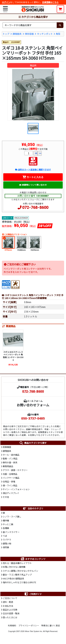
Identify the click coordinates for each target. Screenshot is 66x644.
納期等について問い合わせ (33, 185)
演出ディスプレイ (11, 493)
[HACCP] (6, 284)
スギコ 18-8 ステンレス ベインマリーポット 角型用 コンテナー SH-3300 (13, 356)
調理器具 (17, 34)
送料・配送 (8, 602)
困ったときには (10, 617)
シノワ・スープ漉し (12, 517)
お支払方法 (8, 606)
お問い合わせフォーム (33, 405)
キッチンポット (45, 34)
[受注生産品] (15, 284)
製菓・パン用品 (10, 459)
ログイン (6, 2)
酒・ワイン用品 (10, 485)
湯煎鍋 (6, 547)
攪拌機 (6, 521)
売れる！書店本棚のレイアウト (17, 563)
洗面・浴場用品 (10, 474)
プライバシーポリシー (29, 625)
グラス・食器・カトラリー (15, 470)
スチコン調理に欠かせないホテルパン (20, 571)
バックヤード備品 (11, 478)
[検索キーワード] (30, 25)
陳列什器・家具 (10, 462)
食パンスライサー (11, 532)
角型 (58, 34)
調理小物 (7, 544)
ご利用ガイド (33, 594)
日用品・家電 (9, 482)
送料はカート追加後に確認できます (33, 170)
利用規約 (12, 625)
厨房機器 (7, 447)
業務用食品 (8, 466)
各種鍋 (6, 528)
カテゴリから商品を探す (33, 17)
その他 (6, 497)
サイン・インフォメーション (16, 489)
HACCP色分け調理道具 (13, 579)
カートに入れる (33, 177)
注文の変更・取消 (11, 613)
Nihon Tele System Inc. (34, 631)
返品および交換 (10, 610)
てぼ (5, 536)
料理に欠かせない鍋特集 (14, 567)
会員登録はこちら (50, 2)
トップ (6, 34)
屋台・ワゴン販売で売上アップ (17, 575)
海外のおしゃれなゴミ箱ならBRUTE (19, 582)
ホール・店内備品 (11, 455)
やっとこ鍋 (8, 524)
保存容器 (29, 34)
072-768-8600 (35, 208)
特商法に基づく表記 (51, 625)
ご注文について (10, 598)
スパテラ (7, 540)
